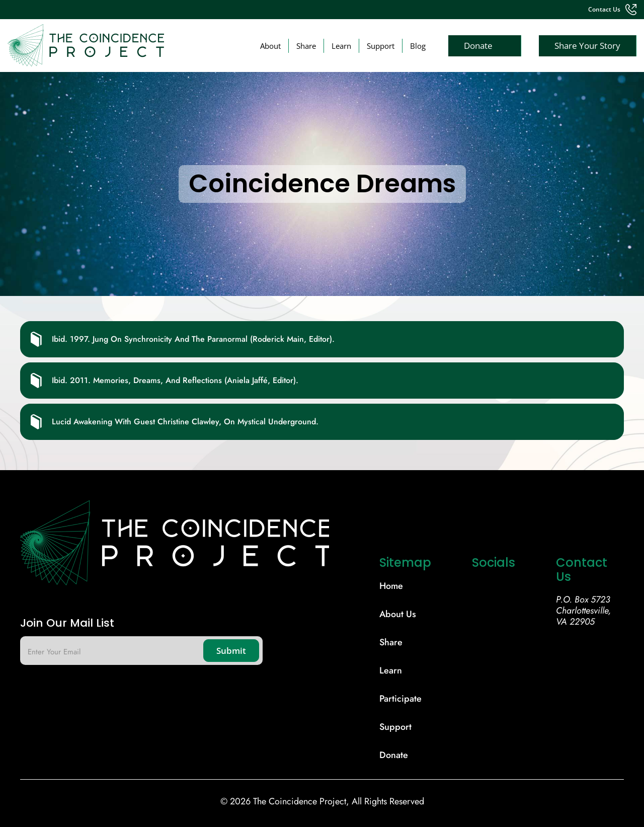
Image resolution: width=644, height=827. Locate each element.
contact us (604, 10)
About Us (398, 614)
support (395, 727)
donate (394, 755)
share (391, 642)
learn (391, 670)
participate (400, 699)
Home (391, 586)
